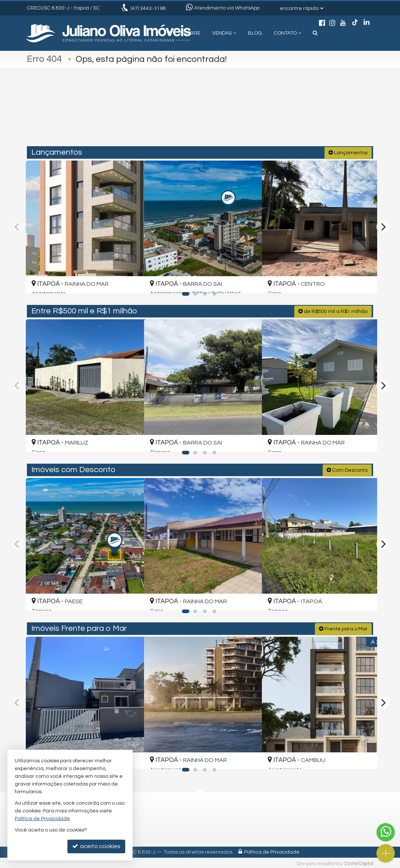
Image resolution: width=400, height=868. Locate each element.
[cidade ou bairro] (255, 115)
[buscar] (301, 115)
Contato (287, 33)
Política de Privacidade (272, 851)
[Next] (383, 226)
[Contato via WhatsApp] (386, 832)
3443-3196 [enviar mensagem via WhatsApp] (148, 8)
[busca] (315, 33)
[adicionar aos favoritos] (130, 280)
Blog (255, 33)
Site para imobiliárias (319, 862)
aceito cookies (96, 846)
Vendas (224, 33)
